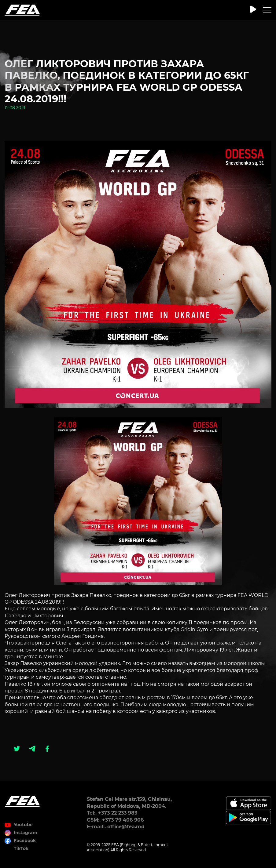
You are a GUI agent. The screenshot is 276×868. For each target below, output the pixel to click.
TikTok (21, 848)
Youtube (23, 825)
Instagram (26, 833)
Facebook (25, 841)
